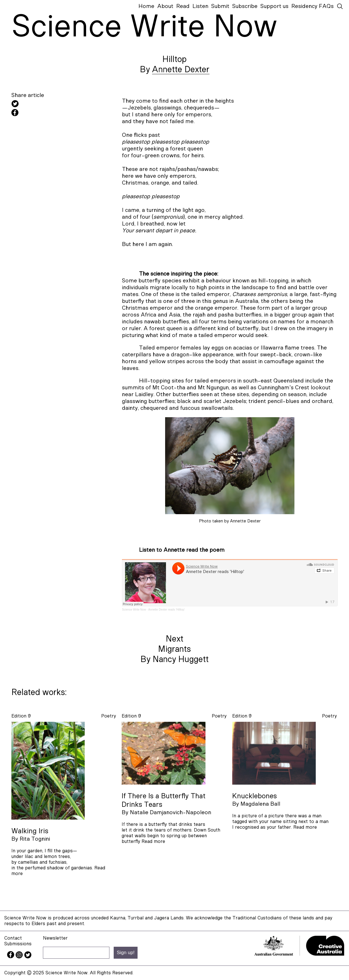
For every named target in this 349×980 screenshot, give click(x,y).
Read (183, 6)
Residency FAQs (312, 6)
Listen (200, 6)
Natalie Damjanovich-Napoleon (171, 812)
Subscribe (245, 6)
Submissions (18, 944)
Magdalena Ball (260, 804)
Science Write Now (134, 610)
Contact (13, 938)
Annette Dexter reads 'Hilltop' (166, 610)
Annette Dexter (181, 70)
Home (146, 6)
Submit (220, 6)
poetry (109, 716)
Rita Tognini (35, 839)
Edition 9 (21, 716)
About (165, 6)
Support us (274, 6)
